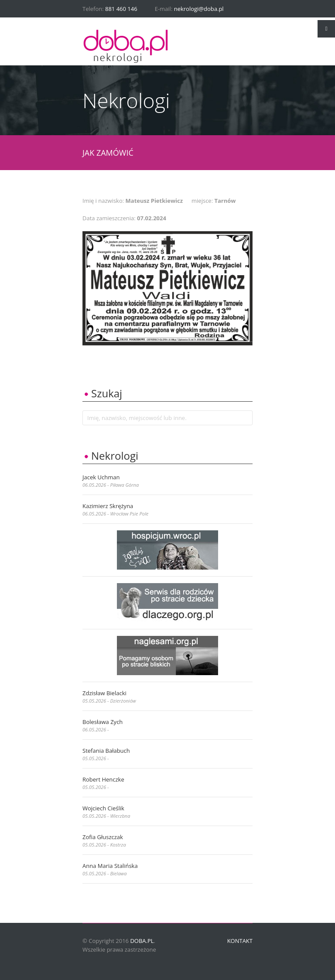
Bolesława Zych (103, 722)
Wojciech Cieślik (103, 808)
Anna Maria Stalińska (110, 866)
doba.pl (142, 941)
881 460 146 (121, 9)
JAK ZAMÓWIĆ (108, 153)
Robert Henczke (103, 779)
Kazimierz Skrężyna (108, 506)
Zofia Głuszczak (103, 837)
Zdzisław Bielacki (104, 693)
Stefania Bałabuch (106, 751)
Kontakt (240, 941)
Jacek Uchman (101, 477)
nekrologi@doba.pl (199, 9)
